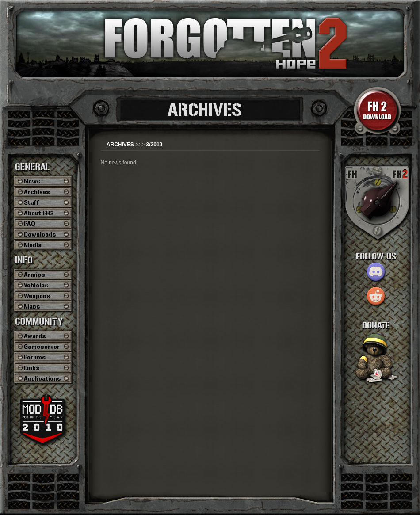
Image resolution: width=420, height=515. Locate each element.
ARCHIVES (120, 145)
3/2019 (155, 145)
